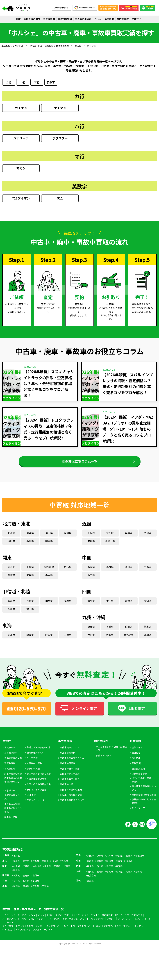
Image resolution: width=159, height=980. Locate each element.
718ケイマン (21, 199)
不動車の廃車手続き (70, 783)
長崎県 (110, 631)
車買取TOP (10, 752)
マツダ (41, 919)
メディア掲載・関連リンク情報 (144, 784)
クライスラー (9, 930)
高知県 (148, 605)
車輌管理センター (141, 778)
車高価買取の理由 (13, 762)
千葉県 (30, 571)
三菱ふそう (137, 919)
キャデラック (98, 923)
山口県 (91, 579)
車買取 (7, 745)
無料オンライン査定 (36, 794)
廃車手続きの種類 (13, 778)
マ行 (37, 83)
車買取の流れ (11, 757)
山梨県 (49, 605)
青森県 (30, 537)
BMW (31, 923)
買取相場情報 (65, 19)
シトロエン (8, 934)
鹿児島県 (129, 639)
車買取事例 (49, 19)
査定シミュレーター (36, 804)
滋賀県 (91, 545)
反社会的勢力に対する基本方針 (144, 805)
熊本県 (148, 631)
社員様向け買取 (34, 767)
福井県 (68, 605)
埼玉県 (68, 571)
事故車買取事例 (68, 757)
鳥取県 (91, 571)
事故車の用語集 (68, 767)
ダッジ (21, 930)
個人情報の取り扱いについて (144, 792)
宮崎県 (110, 639)
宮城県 (68, 537)
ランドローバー (54, 930)
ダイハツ (75, 919)
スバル (50, 919)
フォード (146, 923)
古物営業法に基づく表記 (144, 799)
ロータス (77, 930)
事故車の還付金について (72, 804)
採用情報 (136, 762)
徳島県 (91, 605)
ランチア (48, 934)
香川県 (110, 605)
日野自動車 (107, 919)
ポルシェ (73, 923)
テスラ (30, 930)
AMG (24, 923)
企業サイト (137, 19)
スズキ (59, 919)
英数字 (51, 83)
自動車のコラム (104, 760)
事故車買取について (70, 752)
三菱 (66, 919)
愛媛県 (129, 605)
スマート (84, 923)
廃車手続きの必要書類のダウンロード (13, 786)
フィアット (140, 930)
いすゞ (85, 919)
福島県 (49, 545)
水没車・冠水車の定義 (71, 799)
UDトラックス (122, 919)
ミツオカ (95, 919)
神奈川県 (49, 571)
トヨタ (6, 919)
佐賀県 (129, 631)
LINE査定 (31, 799)
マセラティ (109, 930)
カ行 (9, 83)
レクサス (16, 919)
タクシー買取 (33, 773)
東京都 (11, 571)
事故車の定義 (67, 788)
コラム (98, 19)
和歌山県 (110, 545)
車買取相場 (10, 773)
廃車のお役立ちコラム (13, 814)
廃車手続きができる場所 (39, 778)
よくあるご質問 (12, 808)
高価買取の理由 (32, 19)
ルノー (67, 930)
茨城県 (11, 579)
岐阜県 (49, 639)
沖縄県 (148, 639)
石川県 (11, 613)
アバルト (37, 934)
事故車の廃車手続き (70, 773)
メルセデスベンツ (11, 923)
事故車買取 (123, 19)
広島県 (148, 571)
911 (60, 199)
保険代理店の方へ (35, 757)
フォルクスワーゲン (57, 923)
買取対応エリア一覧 (13, 801)
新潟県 (11, 605)
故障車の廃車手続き (70, 778)
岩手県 (49, 537)
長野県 (30, 605)
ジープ (121, 923)
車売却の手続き (83, 19)
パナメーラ (21, 139)
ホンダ (32, 919)
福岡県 (91, 631)
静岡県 (30, 639)
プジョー (128, 930)
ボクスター (60, 139)
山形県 (30, 545)
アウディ (41, 923)
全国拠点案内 (138, 773)
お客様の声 (10, 795)
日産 (24, 919)
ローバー (88, 930)
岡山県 (129, 571)
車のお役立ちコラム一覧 (80, 464)
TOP (18, 19)
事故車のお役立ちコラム (72, 762)
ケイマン (60, 109)
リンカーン (8, 927)
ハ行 (23, 83)
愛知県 (11, 639)
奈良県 (148, 537)
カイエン (21, 109)
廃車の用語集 (11, 821)
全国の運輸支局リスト (38, 783)
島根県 (110, 571)
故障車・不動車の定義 (71, 794)
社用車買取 (32, 762)
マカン (21, 169)
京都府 (110, 537)
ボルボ (98, 930)
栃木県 (49, 579)
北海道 (11, 537)
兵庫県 (129, 537)
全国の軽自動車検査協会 (39, 788)
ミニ (119, 930)
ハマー (129, 923)
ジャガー (40, 930)
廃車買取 (109, 19)
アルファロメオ (23, 934)
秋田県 (11, 545)
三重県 (68, 639)
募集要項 (136, 767)
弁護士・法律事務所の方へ (40, 752)
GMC (137, 923)
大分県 (91, 639)
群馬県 (30, 579)
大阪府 (91, 537)
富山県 (30, 613)
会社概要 (136, 757)
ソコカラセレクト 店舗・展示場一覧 (111, 753)
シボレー (111, 923)
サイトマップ (138, 812)
